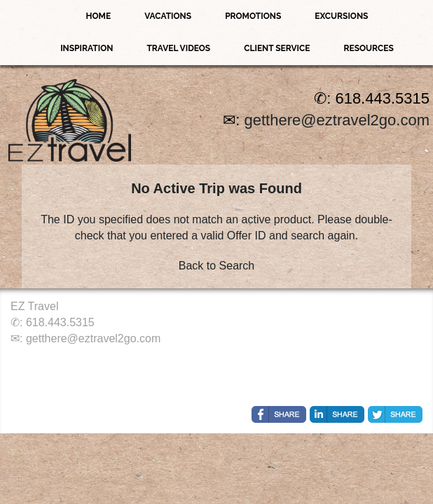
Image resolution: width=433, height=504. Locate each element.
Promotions (253, 16)
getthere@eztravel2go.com (337, 120)
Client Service (277, 48)
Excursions (341, 16)
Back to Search (217, 266)
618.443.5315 (60, 322)
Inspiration (87, 48)
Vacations (168, 16)
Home (99, 16)
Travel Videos (178, 48)
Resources (368, 48)
